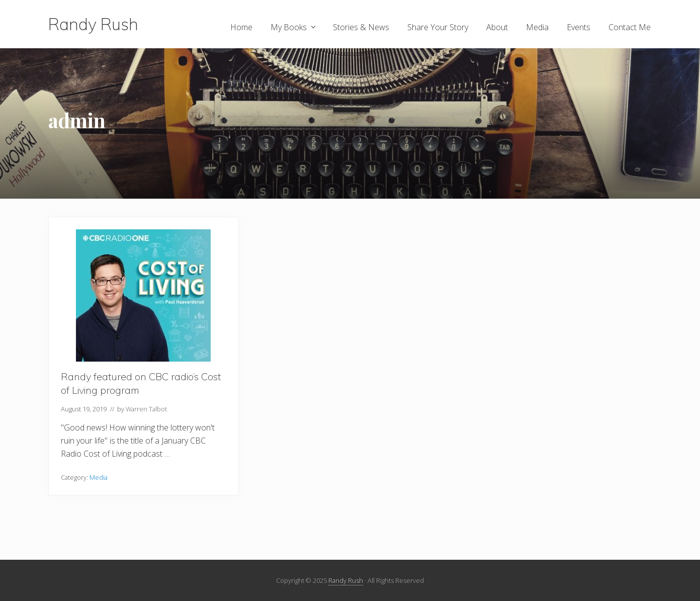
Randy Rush (93, 24)
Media (99, 477)
